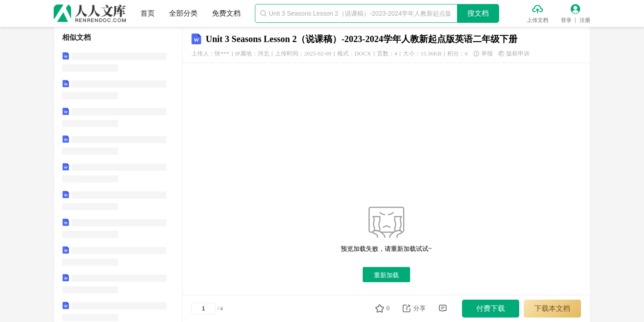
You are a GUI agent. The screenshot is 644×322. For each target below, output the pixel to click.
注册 (585, 20)
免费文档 (226, 13)
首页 (148, 13)
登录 (566, 20)
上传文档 (538, 20)
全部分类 (183, 13)
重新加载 (386, 275)
